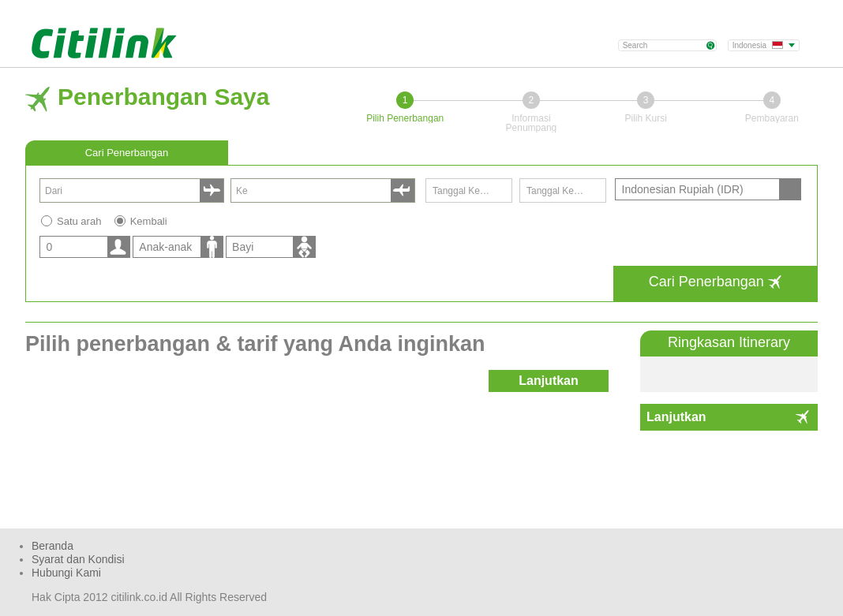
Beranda (52, 546)
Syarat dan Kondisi (78, 559)
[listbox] (83, 247)
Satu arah (79, 221)
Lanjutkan (676, 417)
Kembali (149, 221)
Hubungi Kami (66, 573)
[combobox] (122, 190)
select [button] (212, 191)
